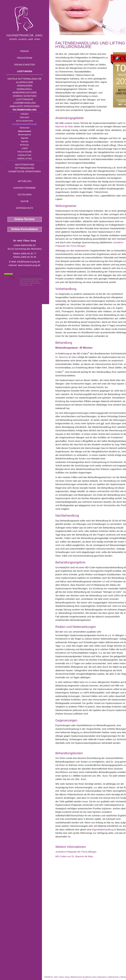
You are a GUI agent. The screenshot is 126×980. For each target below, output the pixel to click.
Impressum (102, 977)
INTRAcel (25, 145)
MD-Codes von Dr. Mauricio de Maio (74, 856)
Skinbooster (25, 128)
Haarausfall (24, 89)
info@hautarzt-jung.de (29, 262)
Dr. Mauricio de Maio (66, 357)
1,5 (12, 278)
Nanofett (25, 142)
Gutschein (24, 194)
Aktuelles (25, 181)
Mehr (37, 285)
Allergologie (25, 82)
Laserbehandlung (25, 103)
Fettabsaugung (25, 168)
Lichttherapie (24, 99)
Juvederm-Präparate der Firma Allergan (76, 852)
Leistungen (25, 71)
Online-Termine (25, 219)
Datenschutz (25, 208)
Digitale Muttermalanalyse (25, 79)
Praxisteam (25, 58)
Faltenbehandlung (25, 110)
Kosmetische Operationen (25, 171)
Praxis (25, 51)
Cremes (25, 114)
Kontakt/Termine (25, 188)
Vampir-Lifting (25, 159)
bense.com (91, 977)
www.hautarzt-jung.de (29, 265)
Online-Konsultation (25, 229)
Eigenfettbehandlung (103, 830)
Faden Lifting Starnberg (12, 977)
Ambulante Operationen (24, 106)
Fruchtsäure (25, 152)
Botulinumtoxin (25, 121)
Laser (25, 148)
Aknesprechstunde (24, 93)
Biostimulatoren (25, 135)
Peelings (24, 117)
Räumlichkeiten (25, 65)
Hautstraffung (25, 165)
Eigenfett (25, 138)
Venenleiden (25, 86)
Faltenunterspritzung (24, 124)
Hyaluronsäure (24, 131)
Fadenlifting (24, 155)
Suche (25, 201)
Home (58, 33)
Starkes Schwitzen (25, 96)
